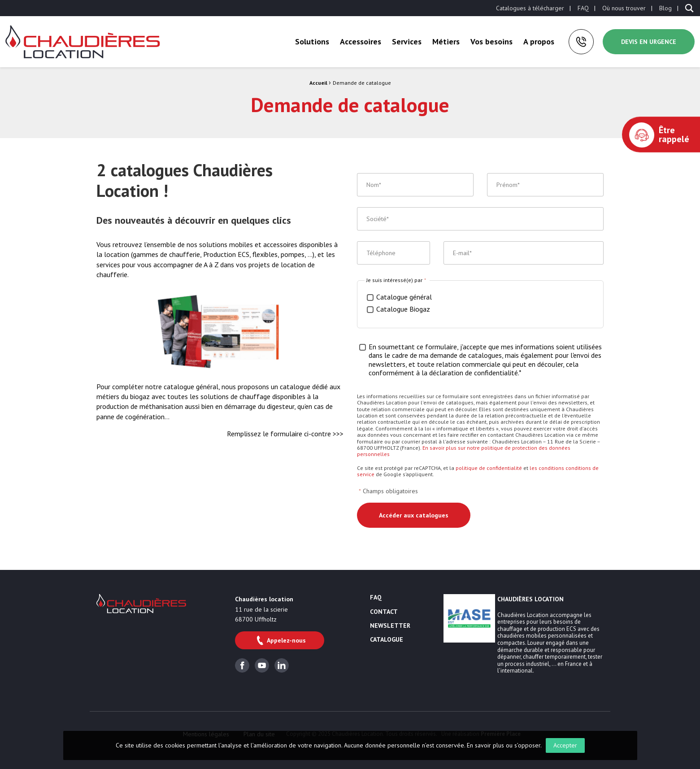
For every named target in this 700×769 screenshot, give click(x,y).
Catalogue (387, 640)
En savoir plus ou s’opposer (504, 745)
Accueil (318, 83)
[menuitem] (530, 8)
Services (407, 41)
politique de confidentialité (489, 468)
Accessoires (361, 41)
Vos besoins (491, 41)
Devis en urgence (649, 42)
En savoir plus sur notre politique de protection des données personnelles (464, 451)
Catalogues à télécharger (530, 8)
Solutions (312, 41)
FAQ (583, 8)
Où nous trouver (624, 8)
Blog (665, 8)
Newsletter (390, 626)
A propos (539, 41)
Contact (384, 612)
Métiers (446, 41)
